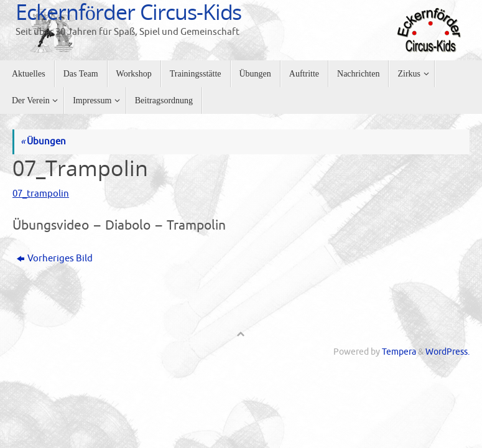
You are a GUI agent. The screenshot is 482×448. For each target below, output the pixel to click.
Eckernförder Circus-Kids (128, 12)
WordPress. (447, 352)
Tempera (399, 352)
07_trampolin (41, 194)
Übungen (43, 142)
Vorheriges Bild (55, 259)
